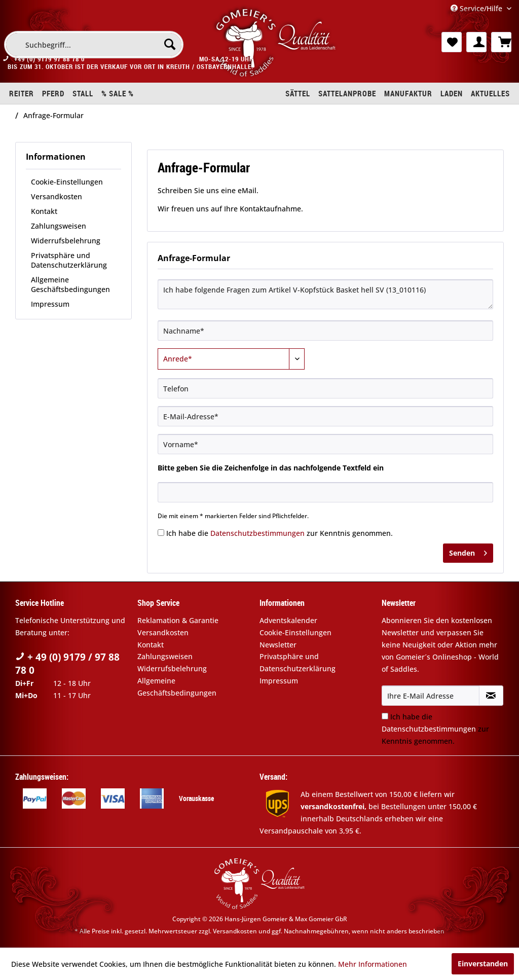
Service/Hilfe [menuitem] (477, 8)
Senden (468, 551)
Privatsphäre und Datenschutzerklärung (69, 260)
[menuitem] (94, 45)
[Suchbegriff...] (94, 45)
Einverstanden (483, 964)
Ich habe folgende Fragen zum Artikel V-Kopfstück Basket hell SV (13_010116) (325, 294)
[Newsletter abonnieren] (491, 696)
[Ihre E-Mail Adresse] (431, 696)
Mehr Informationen (373, 964)
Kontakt (44, 211)
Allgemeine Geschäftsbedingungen (70, 284)
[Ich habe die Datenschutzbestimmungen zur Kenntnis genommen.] (161, 533)
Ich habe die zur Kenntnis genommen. (280, 533)
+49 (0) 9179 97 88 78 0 (49, 64)
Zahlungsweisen (59, 226)
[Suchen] (170, 44)
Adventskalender (288, 620)
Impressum (50, 304)
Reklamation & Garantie (178, 620)
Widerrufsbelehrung (66, 241)
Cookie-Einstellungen (67, 182)
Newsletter (278, 645)
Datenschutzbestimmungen (257, 533)
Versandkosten (57, 196)
